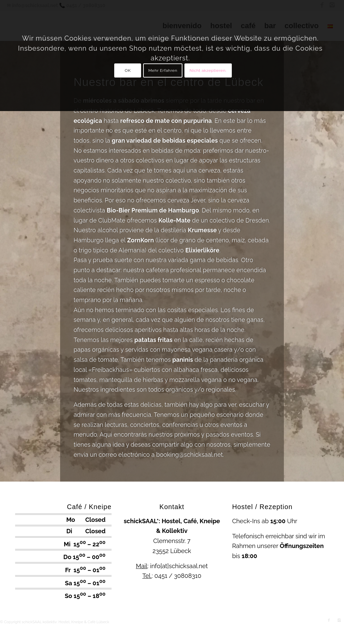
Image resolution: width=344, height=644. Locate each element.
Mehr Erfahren (163, 70)
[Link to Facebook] (329, 621)
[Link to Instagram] (339, 621)
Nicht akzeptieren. (208, 70)
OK (128, 70)
